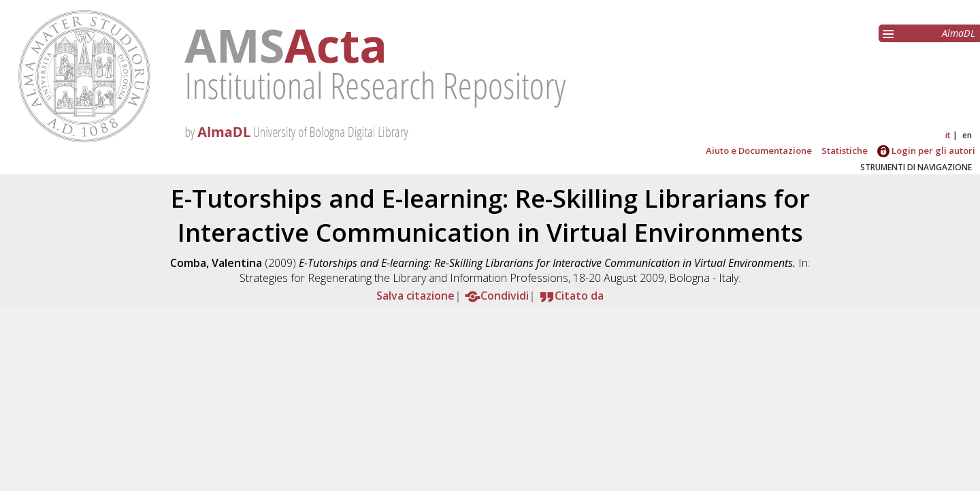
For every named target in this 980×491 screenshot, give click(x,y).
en (967, 135)
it (948, 135)
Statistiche (845, 151)
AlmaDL (959, 33)
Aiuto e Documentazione (759, 151)
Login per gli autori (926, 151)
